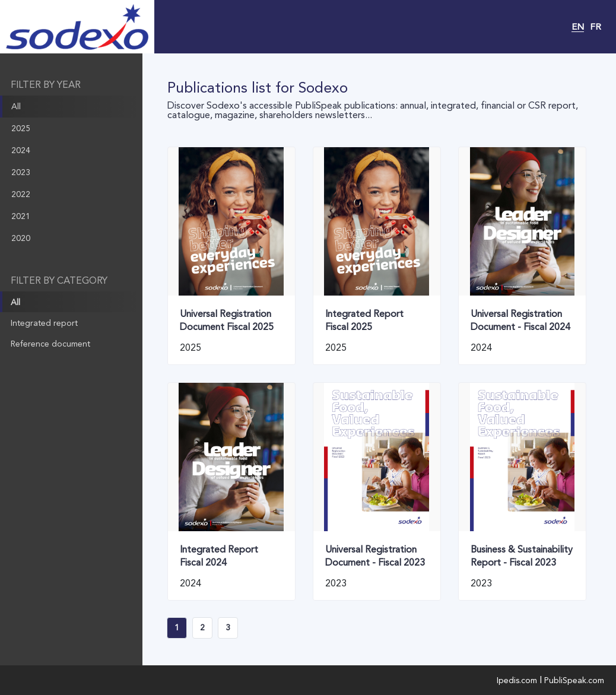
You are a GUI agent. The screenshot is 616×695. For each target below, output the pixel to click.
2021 (21, 216)
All (16, 106)
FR (596, 27)
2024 (21, 150)
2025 (21, 128)
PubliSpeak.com (574, 680)
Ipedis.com (517, 680)
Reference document (50, 344)
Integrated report (44, 323)
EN (578, 27)
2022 (21, 194)
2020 (21, 238)
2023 (21, 172)
